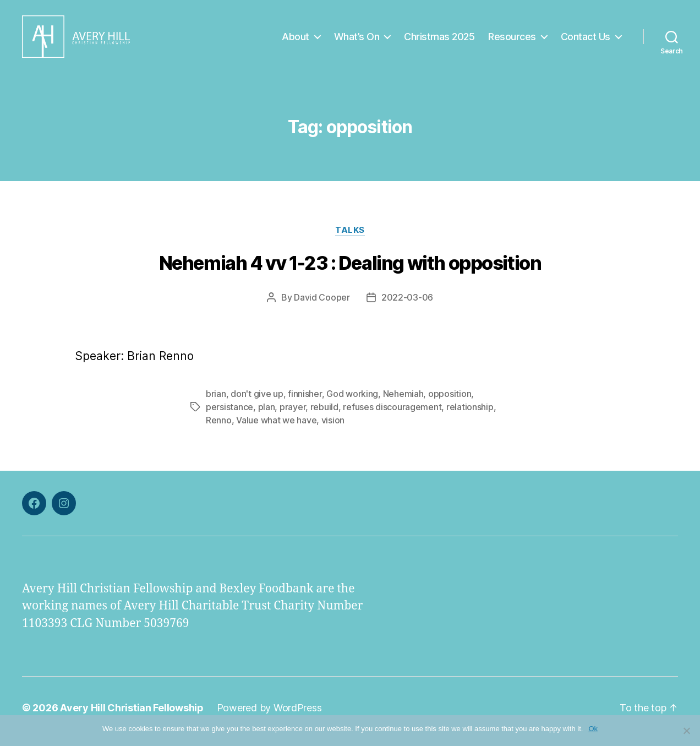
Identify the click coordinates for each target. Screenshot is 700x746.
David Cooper (322, 304)
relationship (470, 414)
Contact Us (586, 40)
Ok (593, 729)
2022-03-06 (407, 304)
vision (333, 427)
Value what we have (276, 427)
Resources (512, 40)
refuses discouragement (392, 414)
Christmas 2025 (439, 40)
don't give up (257, 401)
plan (267, 414)
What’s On (357, 40)
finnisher (305, 401)
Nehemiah (403, 401)
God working (352, 401)
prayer (292, 414)
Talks (350, 237)
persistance (229, 414)
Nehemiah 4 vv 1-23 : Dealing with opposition (350, 270)
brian (216, 401)
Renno (219, 427)
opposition (450, 401)
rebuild (324, 414)
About (296, 40)
